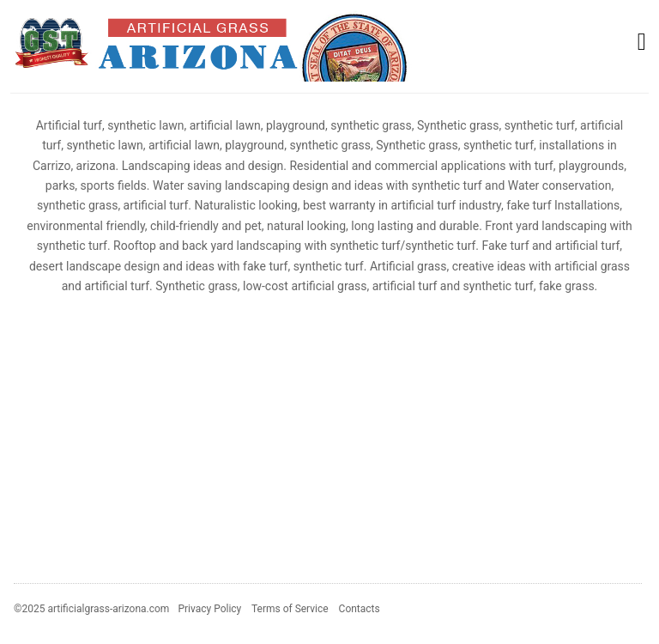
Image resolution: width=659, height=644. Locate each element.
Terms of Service (290, 609)
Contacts (360, 609)
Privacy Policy (209, 609)
